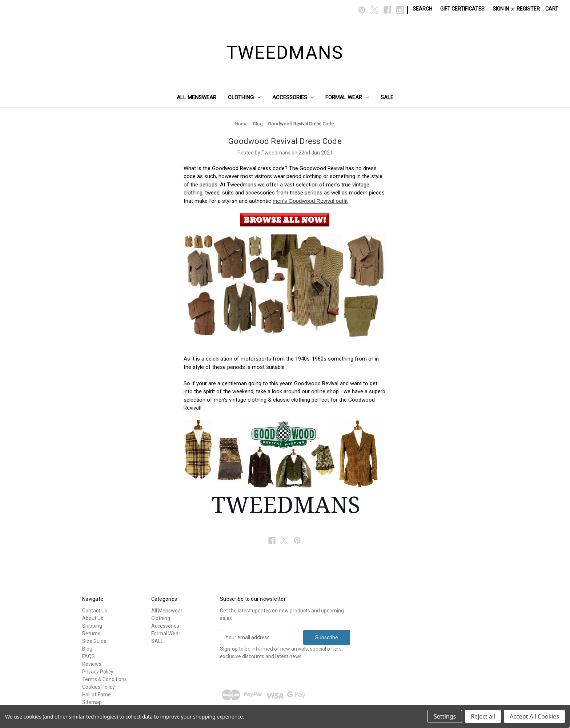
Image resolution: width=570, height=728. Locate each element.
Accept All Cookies (534, 716)
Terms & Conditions (105, 679)
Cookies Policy (99, 687)
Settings (445, 716)
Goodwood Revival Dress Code (285, 141)
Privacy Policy (98, 672)
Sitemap (92, 702)
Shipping (92, 626)
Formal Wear (347, 97)
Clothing (244, 97)
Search (422, 9)
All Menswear (196, 97)
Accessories (293, 97)
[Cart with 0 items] (552, 9)
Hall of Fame (97, 695)
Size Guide (94, 641)
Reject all (483, 716)
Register (528, 9)
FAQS (89, 656)
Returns (91, 634)
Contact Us (95, 611)
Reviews (92, 664)
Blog (87, 649)
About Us (93, 618)
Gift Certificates (462, 9)
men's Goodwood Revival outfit (310, 201)
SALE (387, 97)
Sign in (501, 9)
